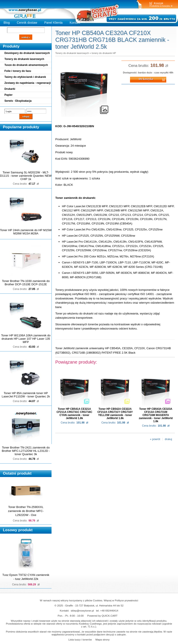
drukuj (168, 439)
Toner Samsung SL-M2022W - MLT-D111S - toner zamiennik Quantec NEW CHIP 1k (26, 176)
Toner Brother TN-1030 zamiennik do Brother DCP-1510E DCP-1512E (26, 283)
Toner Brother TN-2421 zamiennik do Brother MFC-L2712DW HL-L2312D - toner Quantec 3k (26, 451)
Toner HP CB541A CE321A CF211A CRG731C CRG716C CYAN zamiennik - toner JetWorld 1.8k (75, 414)
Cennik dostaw (27, 23)
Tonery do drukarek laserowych (24, 59)
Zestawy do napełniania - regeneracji (28, 83)
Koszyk (159, 3)
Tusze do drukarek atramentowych (26, 65)
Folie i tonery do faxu (18, 71)
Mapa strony (102, 639)
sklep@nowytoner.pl (82, 610)
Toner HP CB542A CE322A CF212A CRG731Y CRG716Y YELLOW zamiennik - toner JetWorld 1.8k (115, 414)
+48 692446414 (109, 610)
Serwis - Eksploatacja (18, 101)
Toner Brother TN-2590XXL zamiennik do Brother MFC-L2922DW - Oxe (26, 511)
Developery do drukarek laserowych (27, 53)
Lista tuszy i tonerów (80, 639)
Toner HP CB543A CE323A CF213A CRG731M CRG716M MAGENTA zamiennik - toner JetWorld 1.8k (156, 415)
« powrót (155, 439)
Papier (9, 95)
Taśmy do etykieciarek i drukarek (25, 77)
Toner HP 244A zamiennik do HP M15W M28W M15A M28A (26, 232)
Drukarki (10, 89)
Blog (7, 23)
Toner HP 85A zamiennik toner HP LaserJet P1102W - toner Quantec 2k (26, 395)
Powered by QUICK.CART (102, 616)
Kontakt (75, 23)
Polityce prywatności (126, 600)
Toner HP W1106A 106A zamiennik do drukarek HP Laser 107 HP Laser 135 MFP (26, 339)
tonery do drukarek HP (104, 53)
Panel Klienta (53, 23)
